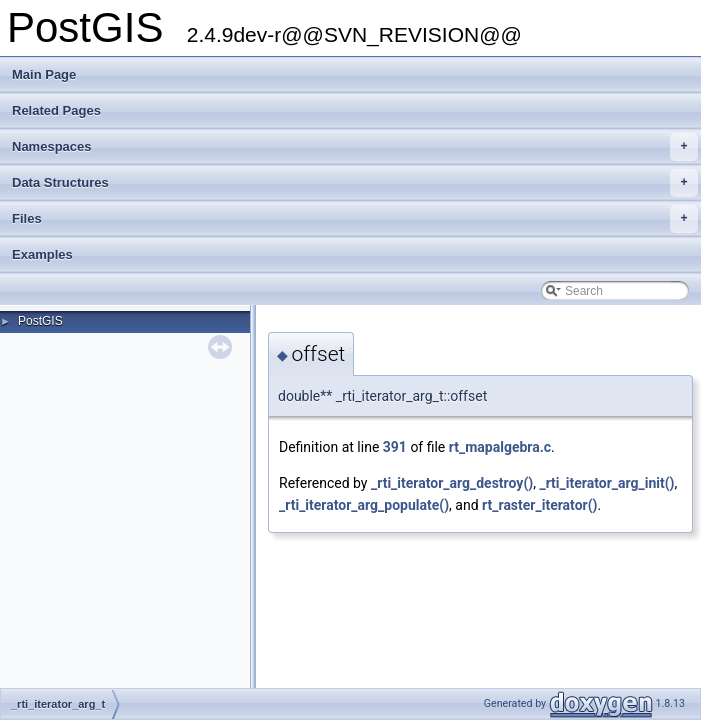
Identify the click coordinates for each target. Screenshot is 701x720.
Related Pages (56, 110)
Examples (42, 254)
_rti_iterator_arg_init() (606, 483)
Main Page (44, 74)
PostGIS (40, 321)
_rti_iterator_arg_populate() (364, 505)
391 (395, 447)
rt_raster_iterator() (539, 505)
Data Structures (355, 183)
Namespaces (355, 147)
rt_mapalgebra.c (500, 447)
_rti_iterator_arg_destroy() (452, 483)
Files (355, 219)
